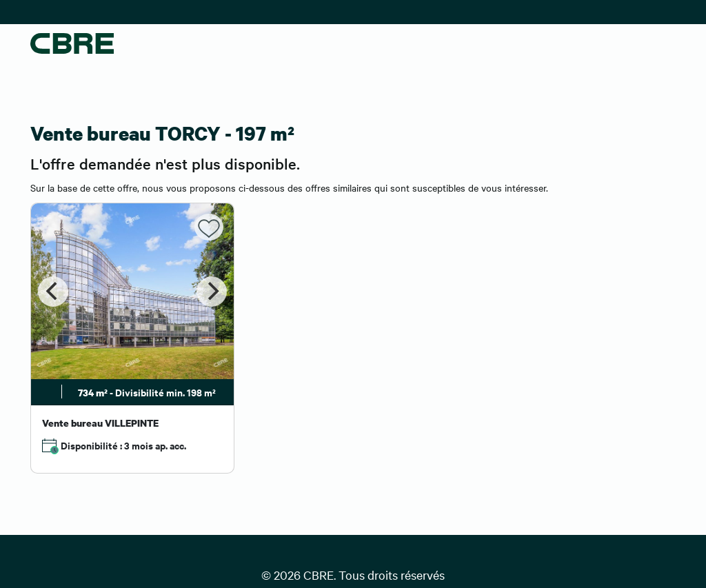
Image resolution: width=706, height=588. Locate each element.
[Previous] (53, 292)
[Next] (212, 292)
